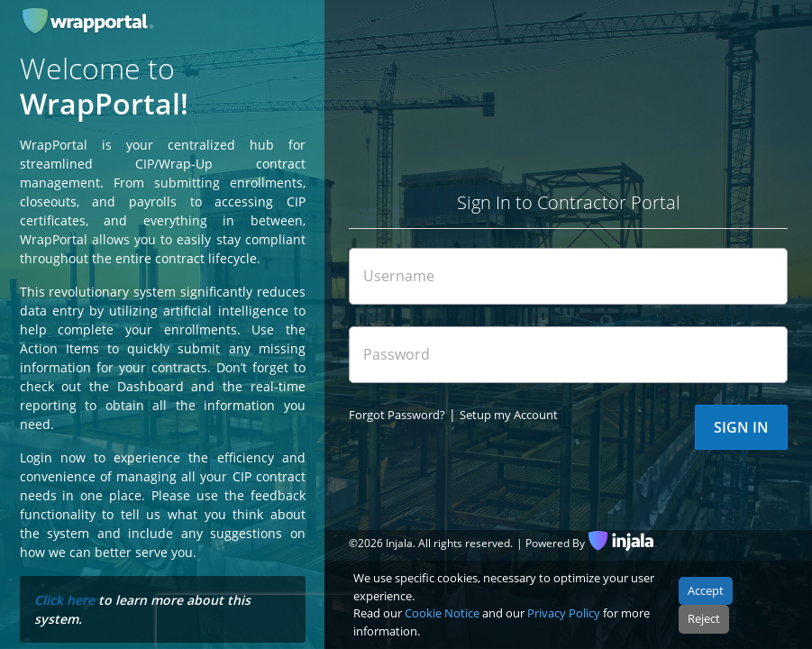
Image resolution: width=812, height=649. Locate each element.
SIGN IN (741, 427)
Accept (706, 590)
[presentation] (272, 622)
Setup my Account (509, 415)
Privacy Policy (564, 613)
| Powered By (551, 543)
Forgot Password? (397, 415)
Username (399, 276)
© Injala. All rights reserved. (431, 543)
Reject (704, 618)
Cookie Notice (442, 613)
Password (397, 354)
